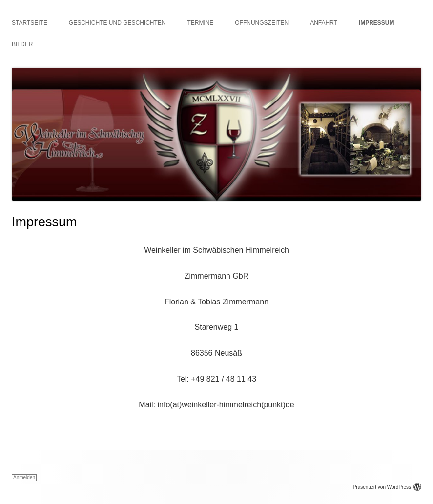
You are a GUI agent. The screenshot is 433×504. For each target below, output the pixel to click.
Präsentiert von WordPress (387, 487)
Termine (200, 23)
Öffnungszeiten (262, 23)
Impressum (377, 23)
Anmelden (24, 477)
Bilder (22, 44)
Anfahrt (324, 23)
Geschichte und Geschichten (117, 23)
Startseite (30, 23)
